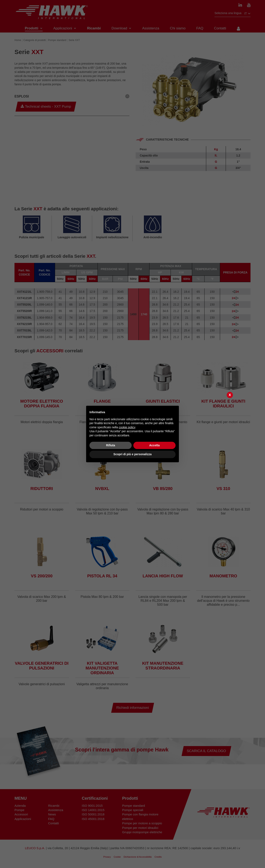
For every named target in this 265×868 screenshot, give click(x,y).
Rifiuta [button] (111, 445)
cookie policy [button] (127, 427)
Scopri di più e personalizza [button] (132, 454)
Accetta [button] (155, 445)
